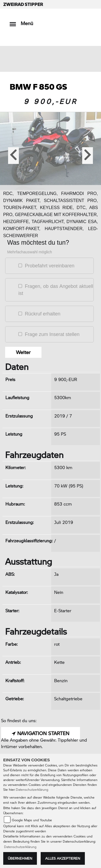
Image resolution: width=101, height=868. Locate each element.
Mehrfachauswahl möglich (30, 252)
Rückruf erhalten (43, 314)
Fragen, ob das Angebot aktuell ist (56, 290)
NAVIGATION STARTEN (41, 733)
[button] (13, 156)
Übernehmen (20, 858)
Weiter (23, 352)
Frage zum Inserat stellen (52, 334)
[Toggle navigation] (13, 21)
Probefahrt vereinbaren (50, 266)
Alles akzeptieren (63, 858)
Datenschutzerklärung (32, 790)
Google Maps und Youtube (32, 820)
